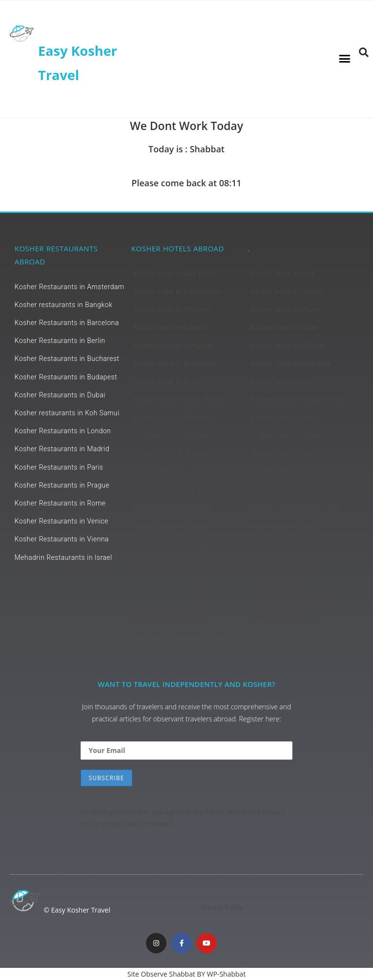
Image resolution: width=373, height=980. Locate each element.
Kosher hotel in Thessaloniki (295, 508)
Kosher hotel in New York (290, 364)
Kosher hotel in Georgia (171, 544)
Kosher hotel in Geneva (171, 526)
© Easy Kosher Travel (77, 910)
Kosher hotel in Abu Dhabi (175, 274)
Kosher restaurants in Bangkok (64, 305)
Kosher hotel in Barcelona (175, 364)
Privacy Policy (222, 907)
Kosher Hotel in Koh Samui (177, 580)
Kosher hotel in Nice (282, 382)
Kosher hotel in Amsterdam (177, 292)
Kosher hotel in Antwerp (172, 310)
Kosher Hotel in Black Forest (179, 400)
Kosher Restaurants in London (63, 431)
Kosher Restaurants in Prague (62, 485)
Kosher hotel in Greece (170, 562)
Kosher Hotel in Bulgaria (172, 454)
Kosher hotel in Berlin (168, 382)
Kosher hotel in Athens (170, 327)
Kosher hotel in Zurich (285, 616)
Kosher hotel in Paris (283, 418)
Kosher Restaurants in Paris (59, 467)
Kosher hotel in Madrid (286, 292)
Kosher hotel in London (171, 616)
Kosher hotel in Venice (286, 544)
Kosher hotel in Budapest (174, 436)
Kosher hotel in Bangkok (172, 345)
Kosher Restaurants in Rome (60, 503)
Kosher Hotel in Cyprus (170, 472)
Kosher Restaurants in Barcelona (67, 323)
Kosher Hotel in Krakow (171, 598)
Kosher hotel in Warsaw (288, 580)
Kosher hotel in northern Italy (297, 400)
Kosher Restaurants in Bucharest (67, 359)
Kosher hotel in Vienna (286, 562)
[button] (345, 59)
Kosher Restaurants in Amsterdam (69, 287)
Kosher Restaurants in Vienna (62, 539)
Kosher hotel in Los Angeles (178, 634)
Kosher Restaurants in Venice (61, 521)
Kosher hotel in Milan (284, 327)
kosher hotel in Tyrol (283, 526)
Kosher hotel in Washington (294, 598)
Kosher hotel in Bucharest (175, 418)
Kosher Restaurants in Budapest (66, 377)
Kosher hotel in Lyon (283, 274)
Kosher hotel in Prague (286, 436)
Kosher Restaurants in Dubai (60, 395)
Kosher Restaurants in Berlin (60, 341)
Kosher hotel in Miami (285, 310)
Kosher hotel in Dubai (168, 490)
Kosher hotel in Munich (287, 345)
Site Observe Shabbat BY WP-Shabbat (187, 974)
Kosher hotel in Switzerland (294, 490)
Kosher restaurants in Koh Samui (67, 413)
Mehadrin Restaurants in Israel (63, 557)
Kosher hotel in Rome (284, 454)
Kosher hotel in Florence (173, 508)
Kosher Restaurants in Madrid (62, 449)
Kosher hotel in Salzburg (289, 472)
